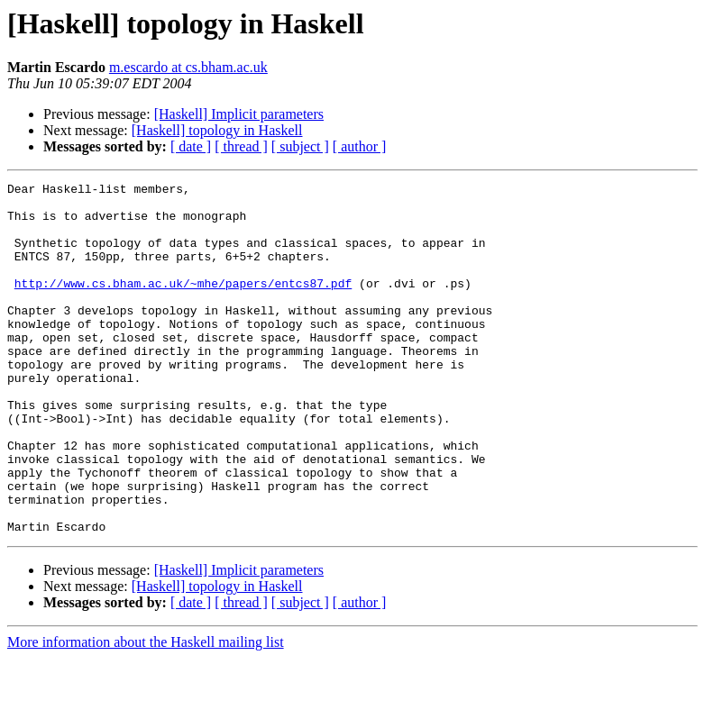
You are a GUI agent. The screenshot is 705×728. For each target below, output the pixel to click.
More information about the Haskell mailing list (146, 712)
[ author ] (360, 146)
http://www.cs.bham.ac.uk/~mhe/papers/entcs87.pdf (183, 305)
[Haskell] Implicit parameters (239, 114)
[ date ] (191, 146)
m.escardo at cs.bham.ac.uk (188, 67)
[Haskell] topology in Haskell (217, 130)
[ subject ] (300, 146)
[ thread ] (241, 146)
